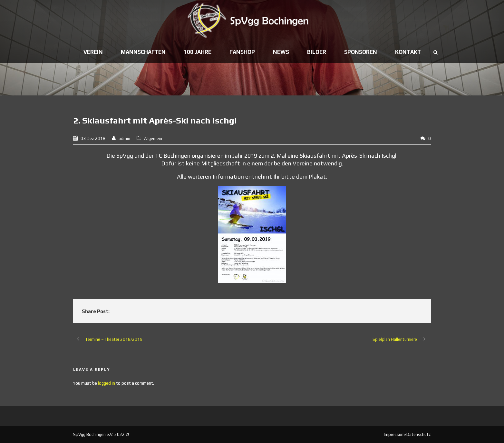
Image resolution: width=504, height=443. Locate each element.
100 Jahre (198, 52)
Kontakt (408, 52)
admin (124, 138)
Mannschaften (143, 52)
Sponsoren (361, 52)
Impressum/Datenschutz (407, 434)
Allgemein (153, 138)
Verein (93, 52)
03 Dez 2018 (93, 138)
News (281, 52)
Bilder (317, 52)
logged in (107, 383)
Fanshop (242, 52)
